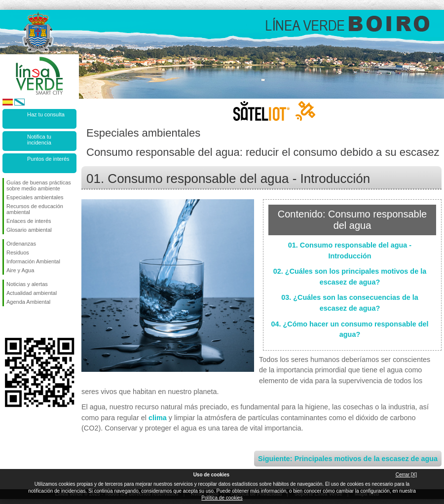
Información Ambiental (33, 261)
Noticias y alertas (27, 284)
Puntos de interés (48, 159)
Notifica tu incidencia (39, 140)
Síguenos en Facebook (8, 322)
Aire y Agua (20, 270)
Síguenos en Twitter (25, 322)
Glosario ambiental (29, 230)
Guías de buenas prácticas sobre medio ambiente (39, 185)
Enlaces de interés (29, 221)
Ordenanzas (21, 244)
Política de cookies (222, 498)
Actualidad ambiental (32, 293)
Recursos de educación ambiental (35, 209)
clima (158, 418)
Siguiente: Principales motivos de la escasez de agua (348, 459)
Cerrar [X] (406, 475)
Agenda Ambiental (28, 302)
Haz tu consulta (46, 114)
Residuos (18, 252)
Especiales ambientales (35, 197)
